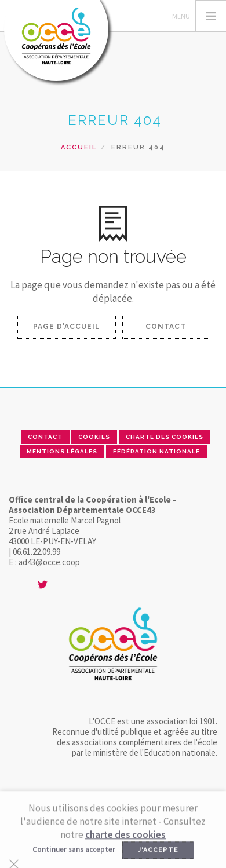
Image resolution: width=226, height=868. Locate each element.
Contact (166, 327)
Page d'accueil (67, 327)
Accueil (79, 147)
